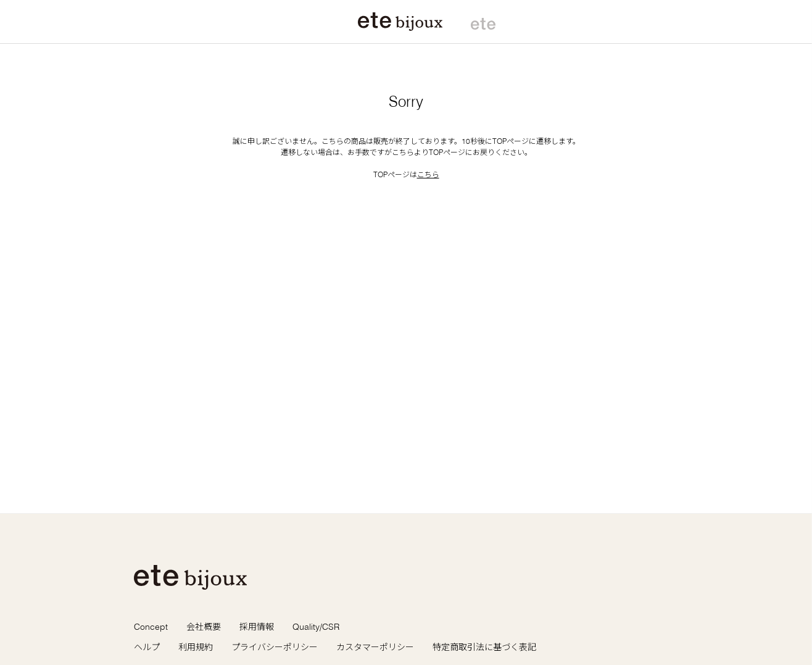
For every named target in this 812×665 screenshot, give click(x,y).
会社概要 (204, 627)
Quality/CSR (316, 627)
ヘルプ (147, 647)
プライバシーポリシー (275, 647)
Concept (151, 627)
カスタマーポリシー (375, 647)
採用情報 (257, 627)
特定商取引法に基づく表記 (484, 647)
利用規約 (196, 647)
